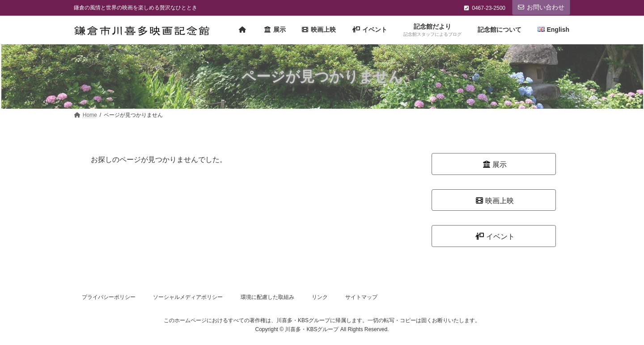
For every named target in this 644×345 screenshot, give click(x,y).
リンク (320, 297)
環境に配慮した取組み (267, 297)
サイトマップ (361, 297)
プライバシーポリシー (109, 297)
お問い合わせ (541, 7)
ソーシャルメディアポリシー (188, 297)
